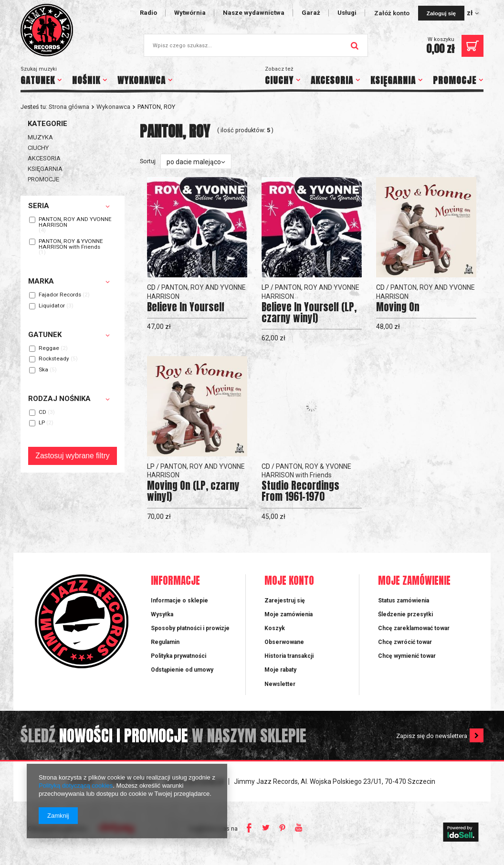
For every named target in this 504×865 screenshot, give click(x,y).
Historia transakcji (289, 656)
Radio (148, 13)
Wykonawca (113, 107)
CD (42, 412)
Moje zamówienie (414, 581)
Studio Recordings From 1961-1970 (300, 491)
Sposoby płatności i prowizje (190, 628)
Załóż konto (393, 13)
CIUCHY (279, 80)
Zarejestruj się (285, 601)
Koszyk (275, 628)
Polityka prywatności (178, 656)
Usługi (347, 13)
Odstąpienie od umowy (182, 670)
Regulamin (165, 642)
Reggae (49, 348)
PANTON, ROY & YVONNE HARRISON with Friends (71, 244)
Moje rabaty (280, 670)
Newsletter (280, 684)
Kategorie (47, 124)
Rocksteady (54, 359)
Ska (43, 370)
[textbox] (256, 45)
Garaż (311, 13)
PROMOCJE (455, 80)
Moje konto (289, 581)
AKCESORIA (332, 80)
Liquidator (52, 306)
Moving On (398, 307)
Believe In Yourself (186, 307)
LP (42, 423)
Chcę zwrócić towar (405, 642)
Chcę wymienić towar (407, 656)
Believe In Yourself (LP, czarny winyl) (309, 313)
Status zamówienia (404, 601)
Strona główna (69, 107)
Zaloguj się (441, 13)
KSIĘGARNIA (393, 80)
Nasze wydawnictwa (254, 13)
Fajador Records (60, 295)
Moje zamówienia (289, 614)
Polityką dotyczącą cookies (76, 786)
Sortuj (148, 161)
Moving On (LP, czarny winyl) (193, 491)
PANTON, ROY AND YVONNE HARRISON (75, 222)
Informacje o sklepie (179, 601)
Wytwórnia (190, 13)
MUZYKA (40, 137)
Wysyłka (162, 614)
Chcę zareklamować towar (414, 628)
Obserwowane (284, 642)
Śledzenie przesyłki (405, 614)
